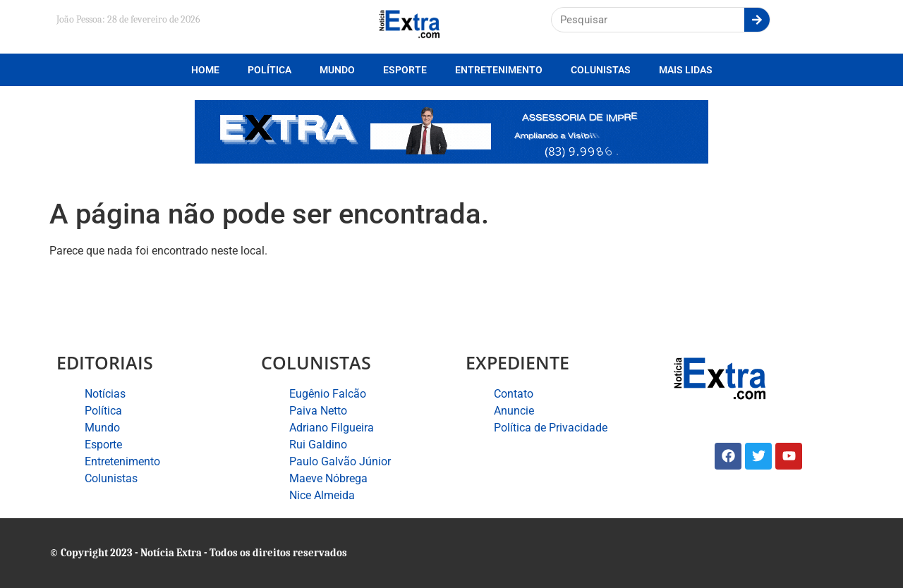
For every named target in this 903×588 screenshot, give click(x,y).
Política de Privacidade (551, 428)
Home (205, 70)
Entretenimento (499, 70)
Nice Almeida (322, 495)
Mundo (337, 70)
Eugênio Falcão (328, 394)
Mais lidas (686, 70)
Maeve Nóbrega (328, 478)
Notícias (105, 394)
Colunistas (601, 70)
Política (269, 70)
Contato (514, 394)
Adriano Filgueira (332, 428)
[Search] (757, 20)
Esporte (405, 70)
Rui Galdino (318, 445)
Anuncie (514, 411)
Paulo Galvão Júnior (340, 461)
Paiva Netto (318, 411)
